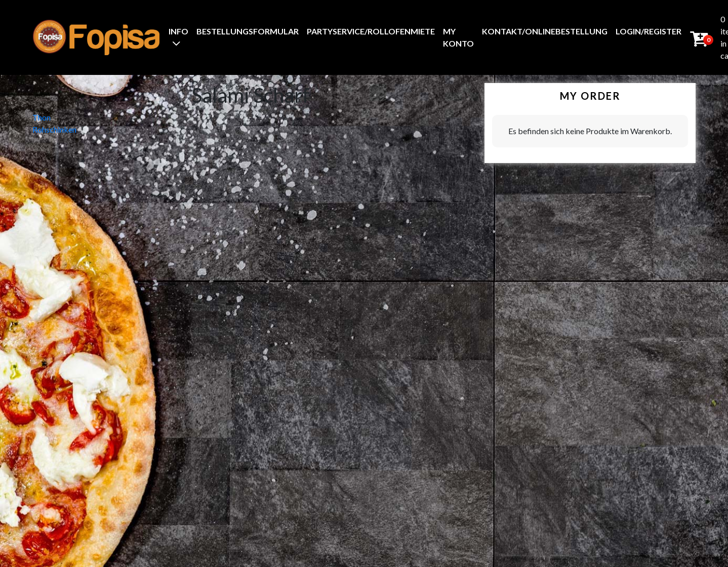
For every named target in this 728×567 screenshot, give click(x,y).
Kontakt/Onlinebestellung (545, 31)
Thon (42, 117)
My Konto (458, 37)
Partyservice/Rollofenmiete (371, 31)
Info (178, 31)
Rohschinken (54, 129)
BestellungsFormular (248, 31)
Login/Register (649, 31)
